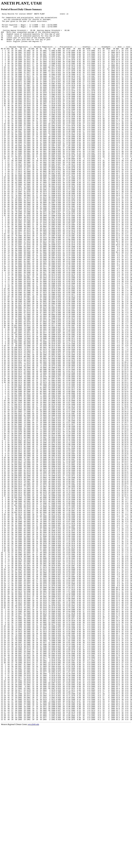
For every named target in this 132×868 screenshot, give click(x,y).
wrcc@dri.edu (33, 866)
